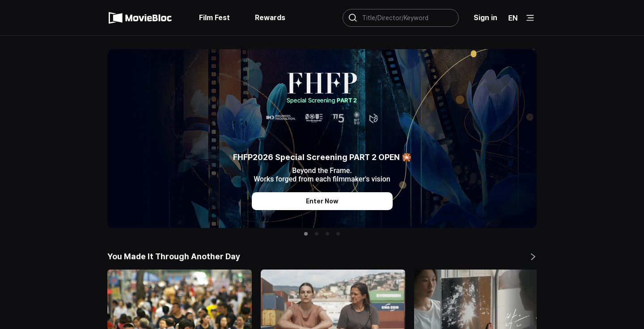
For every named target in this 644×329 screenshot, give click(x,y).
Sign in (485, 18)
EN (513, 18)
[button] (306, 234)
